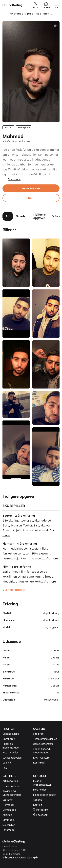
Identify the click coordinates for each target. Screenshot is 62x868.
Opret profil (9, 739)
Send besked (31, 188)
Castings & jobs (22, 14)
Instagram (41, 810)
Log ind (7, 763)
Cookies (38, 800)
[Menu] (57, 4)
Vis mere (14, 179)
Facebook (40, 815)
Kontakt (38, 805)
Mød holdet (40, 790)
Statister (8, 800)
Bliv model (8, 820)
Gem (31, 198)
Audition (7, 815)
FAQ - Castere (41, 758)
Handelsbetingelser (44, 795)
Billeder (21, 216)
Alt (8, 216)
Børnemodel (10, 810)
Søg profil (39, 734)
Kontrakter (39, 763)
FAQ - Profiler (10, 753)
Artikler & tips (10, 781)
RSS (5, 768)
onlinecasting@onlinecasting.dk (20, 858)
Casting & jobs (11, 734)
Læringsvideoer (11, 786)
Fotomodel (9, 830)
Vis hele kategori (14, 590)
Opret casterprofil (43, 744)
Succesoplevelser (12, 758)
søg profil (44, 14)
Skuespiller (9, 825)
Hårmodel (8, 805)
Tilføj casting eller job (45, 739)
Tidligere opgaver (39, 216)
